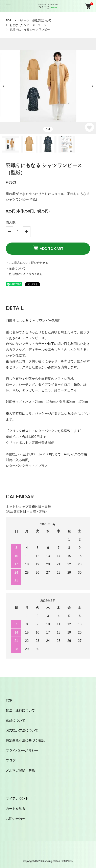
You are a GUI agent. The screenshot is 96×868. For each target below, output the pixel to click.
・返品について (16, 268)
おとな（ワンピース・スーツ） (29, 25)
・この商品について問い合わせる (27, 263)
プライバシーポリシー (22, 750)
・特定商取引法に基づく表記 (24, 274)
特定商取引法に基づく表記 (25, 740)
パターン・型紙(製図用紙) (35, 20)
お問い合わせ (16, 819)
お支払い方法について (22, 730)
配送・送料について (20, 710)
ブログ (11, 760)
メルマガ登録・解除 (20, 770)
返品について (16, 720)
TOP (9, 20)
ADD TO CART (48, 248)
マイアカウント (17, 798)
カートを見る (16, 809)
